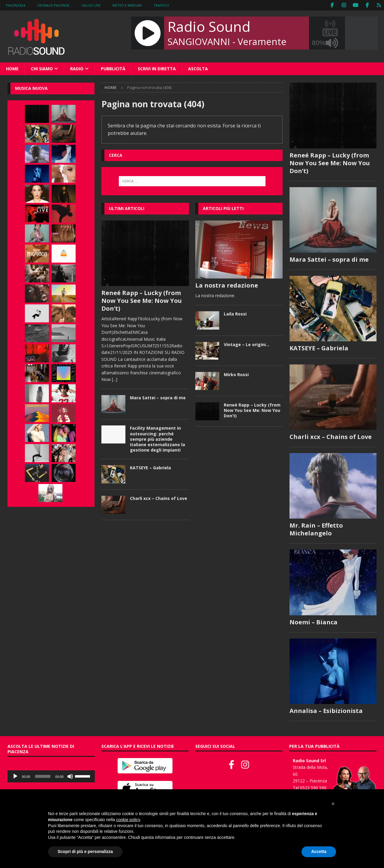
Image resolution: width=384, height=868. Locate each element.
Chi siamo (42, 69)
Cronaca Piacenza (53, 5)
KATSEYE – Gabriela (150, 468)
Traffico (161, 5)
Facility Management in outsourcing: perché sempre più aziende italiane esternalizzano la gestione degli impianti (157, 439)
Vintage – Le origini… (247, 344)
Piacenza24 (16, 5)
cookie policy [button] (128, 820)
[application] (51, 776)
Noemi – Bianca (313, 622)
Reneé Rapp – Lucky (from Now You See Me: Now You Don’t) (142, 301)
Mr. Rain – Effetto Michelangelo (316, 529)
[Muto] (70, 776)
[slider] (43, 776)
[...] (115, 379)
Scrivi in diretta (157, 69)
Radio (77, 69)
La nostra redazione (227, 285)
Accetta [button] (319, 851)
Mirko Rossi (236, 375)
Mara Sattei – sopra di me (158, 398)
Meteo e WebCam (127, 5)
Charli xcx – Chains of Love (159, 498)
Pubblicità (113, 69)
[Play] (15, 776)
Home (12, 69)
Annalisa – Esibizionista (326, 711)
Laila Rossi (235, 314)
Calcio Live (91, 5)
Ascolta (198, 69)
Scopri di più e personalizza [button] (85, 851)
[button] (333, 804)
